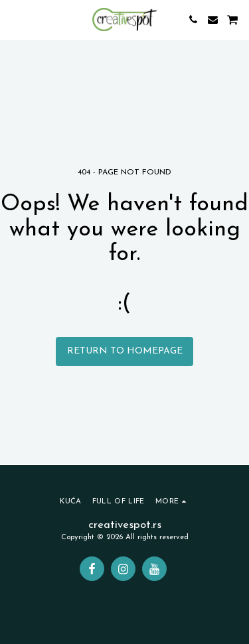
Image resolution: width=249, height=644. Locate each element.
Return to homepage (125, 351)
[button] (15, 19)
